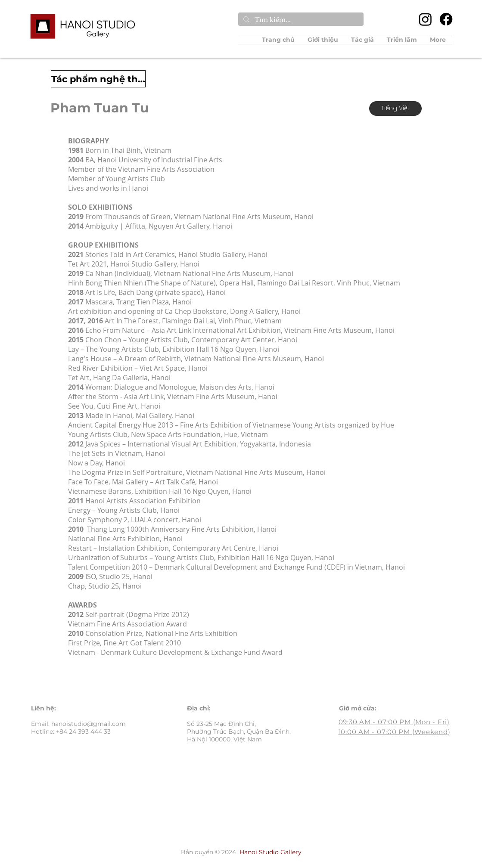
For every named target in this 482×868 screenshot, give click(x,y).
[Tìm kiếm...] (300, 20)
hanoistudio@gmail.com (89, 724)
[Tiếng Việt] (395, 108)
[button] (362, 40)
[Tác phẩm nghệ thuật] (98, 79)
